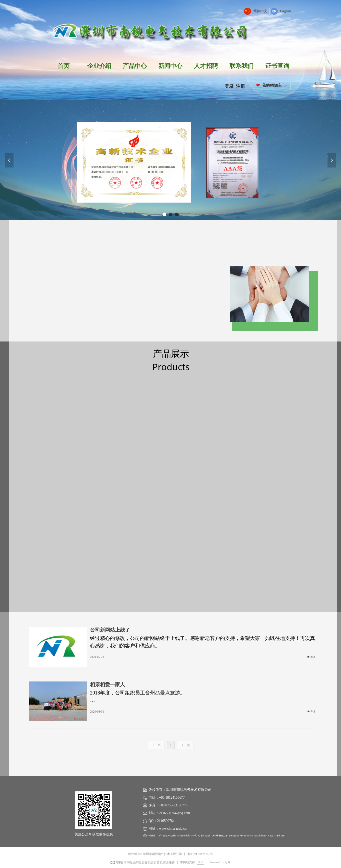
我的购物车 (272, 85)
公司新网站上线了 (110, 630)
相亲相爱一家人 (107, 684)
